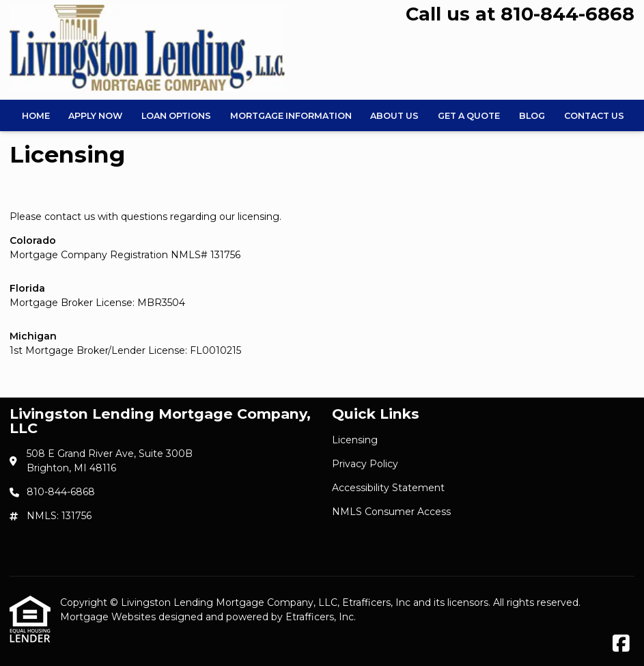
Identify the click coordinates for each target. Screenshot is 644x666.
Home (36, 116)
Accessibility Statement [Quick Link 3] (388, 488)
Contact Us (594, 116)
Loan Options (176, 116)
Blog (532, 116)
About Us (394, 116)
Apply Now (95, 116)
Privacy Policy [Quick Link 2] (365, 464)
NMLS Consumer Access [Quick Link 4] (391, 512)
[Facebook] (621, 644)
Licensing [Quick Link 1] (355, 440)
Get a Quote (469, 116)
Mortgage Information (291, 116)
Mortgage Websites (109, 617)
